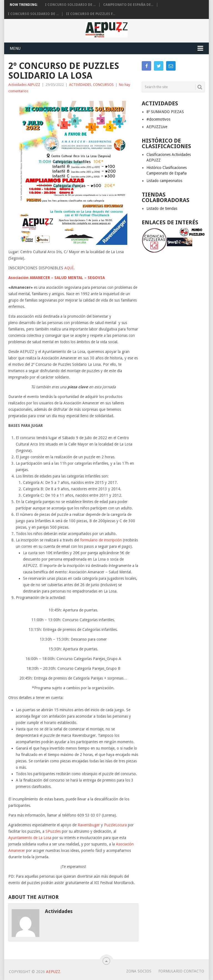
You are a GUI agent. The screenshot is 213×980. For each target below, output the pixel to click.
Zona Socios (139, 971)
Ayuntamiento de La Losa (30, 838)
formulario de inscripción (101, 540)
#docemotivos (158, 119)
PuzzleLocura (115, 825)
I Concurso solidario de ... (70, 5)
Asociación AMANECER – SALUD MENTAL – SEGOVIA (57, 278)
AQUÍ (69, 268)
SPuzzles (53, 831)
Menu (15, 48)
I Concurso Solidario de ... (33, 14)
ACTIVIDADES (80, 85)
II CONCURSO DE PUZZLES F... (91, 14)
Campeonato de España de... (128, 5)
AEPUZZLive (157, 127)
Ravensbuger (89, 825)
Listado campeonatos (164, 181)
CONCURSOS (103, 85)
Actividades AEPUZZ (24, 85)
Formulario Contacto (181, 971)
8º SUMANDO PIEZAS (165, 112)
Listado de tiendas (162, 208)
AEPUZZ (53, 972)
